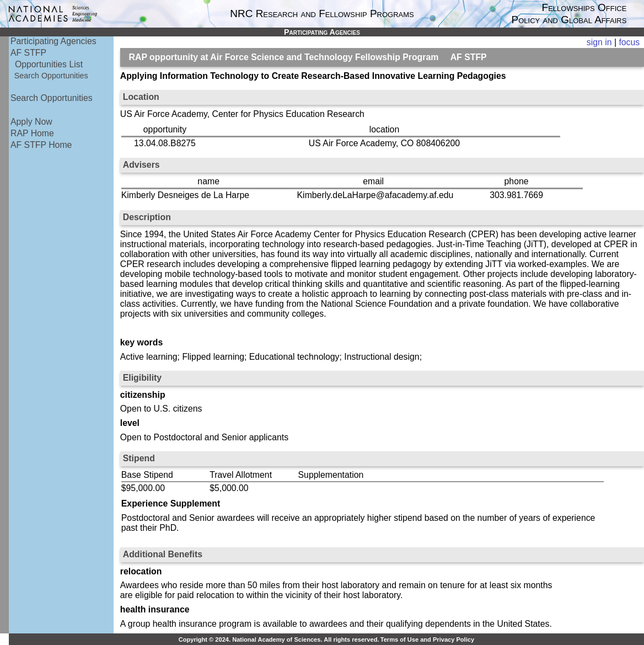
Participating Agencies (53, 41)
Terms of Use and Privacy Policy (427, 639)
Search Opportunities (51, 76)
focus (629, 42)
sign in (599, 42)
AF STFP (28, 53)
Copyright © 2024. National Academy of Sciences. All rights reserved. (279, 639)
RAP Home (32, 133)
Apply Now (31, 122)
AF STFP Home (41, 145)
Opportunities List (49, 64)
